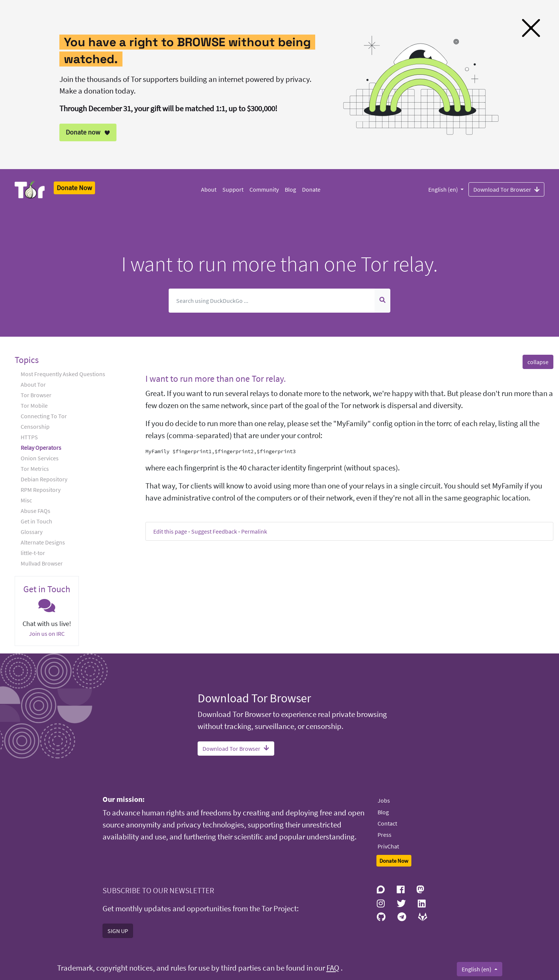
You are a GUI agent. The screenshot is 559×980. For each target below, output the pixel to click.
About (209, 189)
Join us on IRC (47, 634)
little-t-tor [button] (33, 553)
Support (233, 189)
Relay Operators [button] (41, 448)
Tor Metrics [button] (35, 469)
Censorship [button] (35, 426)
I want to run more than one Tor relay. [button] (216, 379)
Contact (387, 823)
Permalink (254, 531)
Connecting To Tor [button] (44, 416)
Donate (311, 189)
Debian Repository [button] (44, 479)
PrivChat (388, 846)
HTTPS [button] (29, 437)
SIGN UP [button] (118, 931)
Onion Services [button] (40, 458)
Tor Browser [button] (36, 395)
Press (385, 835)
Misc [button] (26, 500)
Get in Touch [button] (36, 521)
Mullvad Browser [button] (42, 563)
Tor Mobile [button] (34, 405)
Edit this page (170, 531)
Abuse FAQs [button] (36, 511)
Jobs (384, 800)
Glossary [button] (32, 532)
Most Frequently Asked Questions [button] (63, 374)
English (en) (444, 189)
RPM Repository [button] (41, 490)
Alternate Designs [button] (43, 542)
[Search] (272, 301)
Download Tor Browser (506, 189)
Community (264, 189)
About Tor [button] (33, 384)
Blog (290, 189)
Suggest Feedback (214, 531)
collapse (538, 362)
